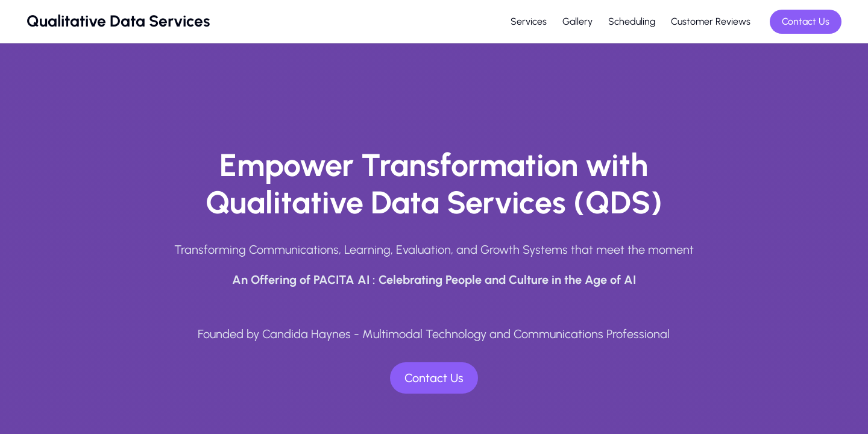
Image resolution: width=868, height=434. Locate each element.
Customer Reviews (711, 21)
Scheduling (632, 21)
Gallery (577, 21)
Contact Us (806, 21)
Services (529, 21)
